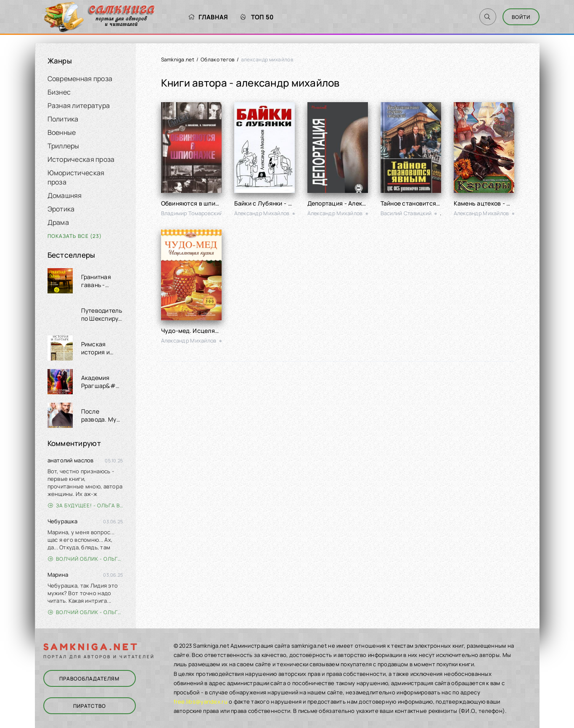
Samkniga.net (178, 59)
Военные (62, 132)
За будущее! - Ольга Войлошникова (86, 505)
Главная (208, 17)
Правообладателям (89, 679)
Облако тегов (217, 59)
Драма (58, 222)
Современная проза (80, 79)
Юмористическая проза (76, 177)
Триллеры (63, 146)
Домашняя (65, 195)
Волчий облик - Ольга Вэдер (86, 559)
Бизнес (59, 92)
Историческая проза (81, 159)
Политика (63, 119)
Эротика (61, 209)
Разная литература (79, 106)
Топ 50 (257, 17)
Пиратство (90, 706)
